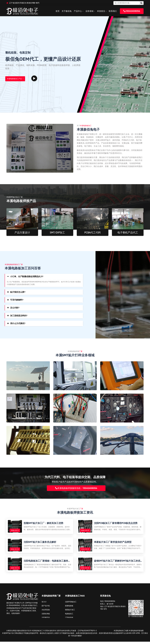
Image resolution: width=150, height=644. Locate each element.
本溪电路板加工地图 (121, 633)
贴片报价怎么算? (18, 292)
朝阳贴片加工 (70, 612)
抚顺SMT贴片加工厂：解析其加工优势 (44, 523)
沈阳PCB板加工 (71, 604)
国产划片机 (46, 608)
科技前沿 (101, 11)
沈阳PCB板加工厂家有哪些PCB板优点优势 (116, 523)
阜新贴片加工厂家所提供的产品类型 (113, 543)
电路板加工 (69, 616)
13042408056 (132, 11)
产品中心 (78, 11)
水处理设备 (46, 612)
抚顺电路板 (69, 608)
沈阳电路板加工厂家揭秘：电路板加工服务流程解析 (47, 563)
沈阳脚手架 (46, 620)
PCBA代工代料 (93, 232)
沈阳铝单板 (46, 616)
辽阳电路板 (69, 620)
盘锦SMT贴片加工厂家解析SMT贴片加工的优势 (118, 563)
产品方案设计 (22, 232)
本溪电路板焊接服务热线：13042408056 (76, 488)
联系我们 (113, 11)
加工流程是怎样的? (19, 316)
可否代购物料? (17, 300)
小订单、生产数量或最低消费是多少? (27, 276)
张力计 (44, 604)
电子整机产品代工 (128, 232)
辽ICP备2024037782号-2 (87, 633)
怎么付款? (15, 308)
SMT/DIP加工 (57, 232)
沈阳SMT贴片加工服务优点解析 (40, 543)
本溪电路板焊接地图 (136, 633)
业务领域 (89, 11)
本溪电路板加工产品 (15, 79)
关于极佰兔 (67, 11)
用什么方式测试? (18, 323)
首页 (58, 11)
